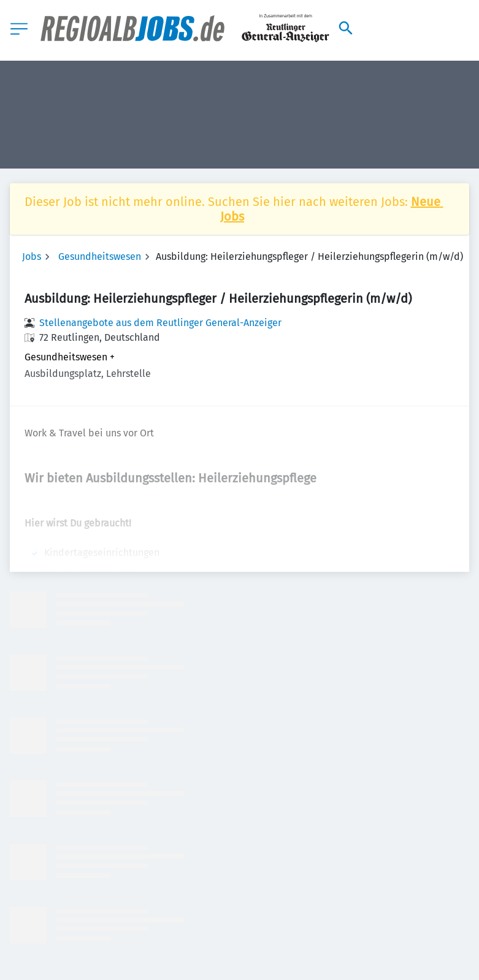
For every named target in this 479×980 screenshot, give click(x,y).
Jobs (32, 256)
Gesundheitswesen (100, 256)
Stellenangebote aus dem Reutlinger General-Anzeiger (160, 323)
